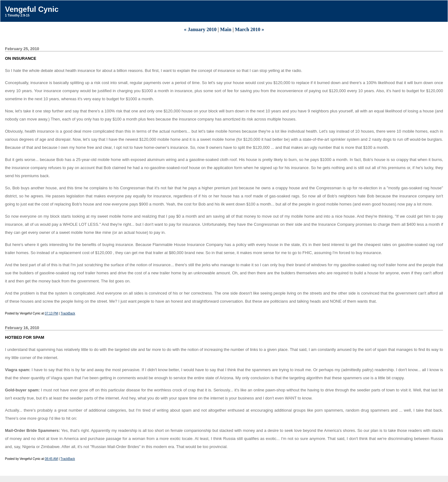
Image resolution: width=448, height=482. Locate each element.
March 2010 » (250, 29)
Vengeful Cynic (32, 9)
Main (226, 29)
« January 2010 (200, 29)
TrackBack (68, 313)
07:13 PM (51, 313)
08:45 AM (51, 459)
